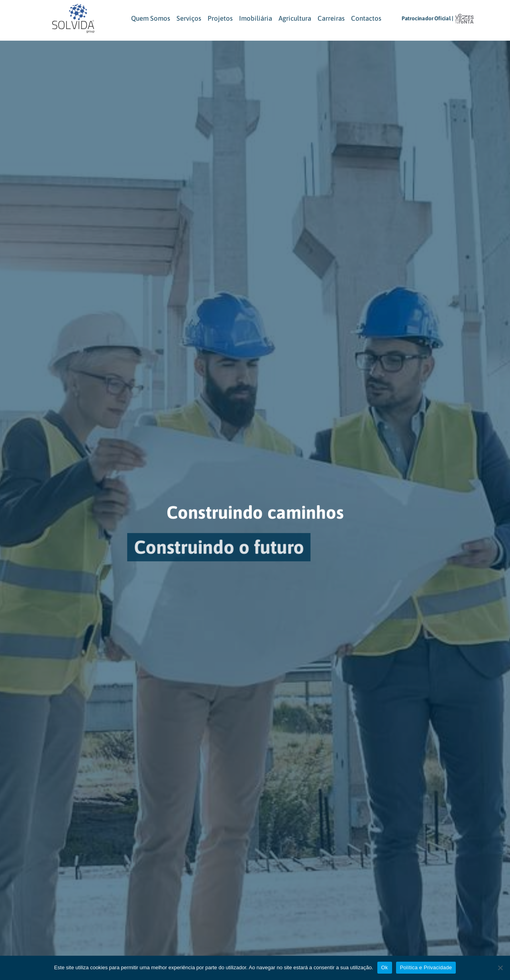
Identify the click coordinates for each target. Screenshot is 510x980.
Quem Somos (151, 18)
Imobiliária (256, 18)
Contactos (366, 18)
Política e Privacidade (426, 967)
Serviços (189, 18)
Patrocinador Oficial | (428, 18)
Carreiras (331, 18)
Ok (385, 967)
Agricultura (295, 18)
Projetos (220, 18)
